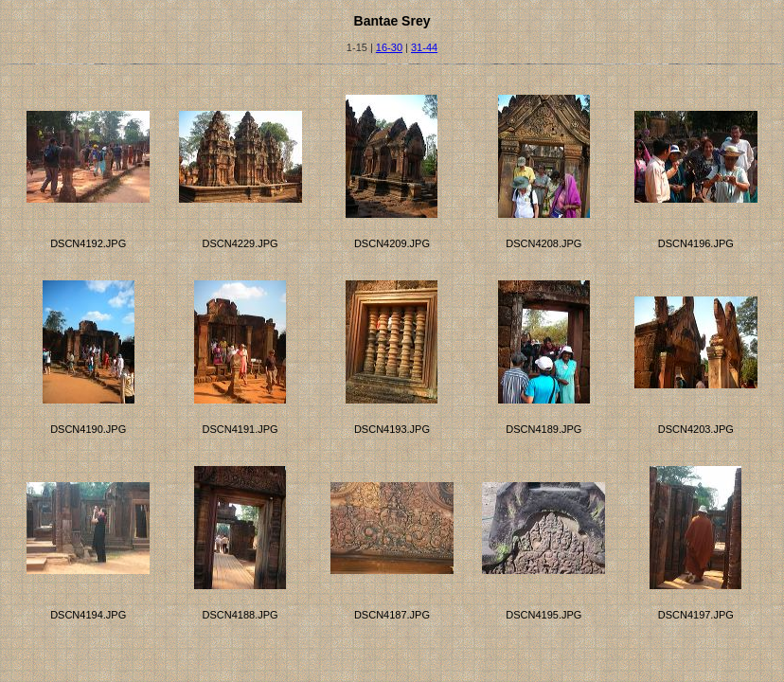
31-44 (424, 47)
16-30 (389, 47)
